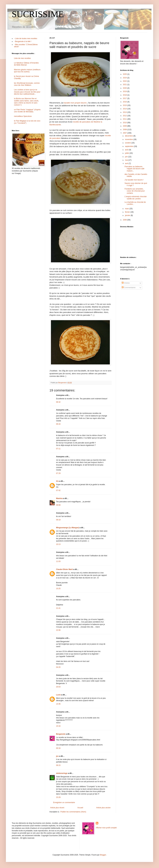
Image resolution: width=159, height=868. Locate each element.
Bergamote (61, 734)
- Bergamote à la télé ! (23, 41)
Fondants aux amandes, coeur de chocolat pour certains (135, 191)
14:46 (58, 704)
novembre (129, 139)
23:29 (58, 797)
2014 (125, 109)
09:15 (58, 765)
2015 (125, 105)
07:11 (58, 449)
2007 (125, 133)
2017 (125, 98)
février (128, 212)
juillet (127, 153)
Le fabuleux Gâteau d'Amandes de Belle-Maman (26, 64)
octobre (128, 143)
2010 (125, 123)
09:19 (58, 520)
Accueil (80, 808)
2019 (125, 91)
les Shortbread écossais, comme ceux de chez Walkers (27, 84)
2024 (125, 78)
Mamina (59, 498)
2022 (125, 81)
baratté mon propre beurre (75, 103)
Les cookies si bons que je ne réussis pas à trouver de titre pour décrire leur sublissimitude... (27, 92)
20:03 (58, 687)
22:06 (58, 630)
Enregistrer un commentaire (64, 802)
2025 (125, 74)
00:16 (58, 748)
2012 (125, 116)
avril (127, 163)
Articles (126, 283)
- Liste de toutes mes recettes (26, 39)
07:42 (58, 490)
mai (127, 160)
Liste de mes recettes (22, 58)
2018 (125, 95)
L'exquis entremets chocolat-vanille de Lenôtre (136, 198)
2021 (125, 85)
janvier (128, 215)
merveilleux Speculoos (23, 116)
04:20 (58, 667)
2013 (125, 112)
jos (57, 756)
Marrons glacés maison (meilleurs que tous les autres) (27, 71)
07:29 (58, 473)
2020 (125, 88)
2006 (125, 220)
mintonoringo (62, 773)
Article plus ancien (103, 808)
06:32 (58, 402)
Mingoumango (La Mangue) (68, 528)
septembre (129, 146)
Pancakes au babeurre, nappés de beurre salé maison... (134, 169)
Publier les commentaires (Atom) (73, 812)
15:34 (58, 726)
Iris (57, 481)
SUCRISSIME (38, 14)
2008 (125, 130)
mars (127, 209)
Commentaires (129, 288)
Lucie (58, 695)
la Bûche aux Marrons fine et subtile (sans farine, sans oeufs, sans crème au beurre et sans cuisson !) (26, 102)
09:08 (58, 505)
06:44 (58, 424)
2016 (125, 102)
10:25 (58, 589)
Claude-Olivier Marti (64, 569)
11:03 (58, 561)
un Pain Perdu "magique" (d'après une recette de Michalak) (27, 111)
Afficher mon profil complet (106, 828)
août (127, 150)
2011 (125, 119)
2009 (125, 126)
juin (127, 157)
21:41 (58, 608)
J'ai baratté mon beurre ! (134, 180)
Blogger (103, 855)
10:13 (58, 544)
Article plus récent (57, 808)
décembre (129, 136)
